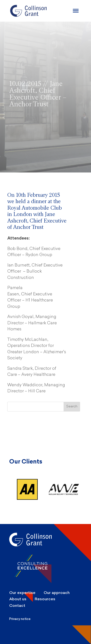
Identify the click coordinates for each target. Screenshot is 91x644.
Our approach (57, 593)
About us (18, 599)
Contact (17, 605)
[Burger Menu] (76, 11)
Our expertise (22, 593)
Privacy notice (20, 619)
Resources (45, 599)
